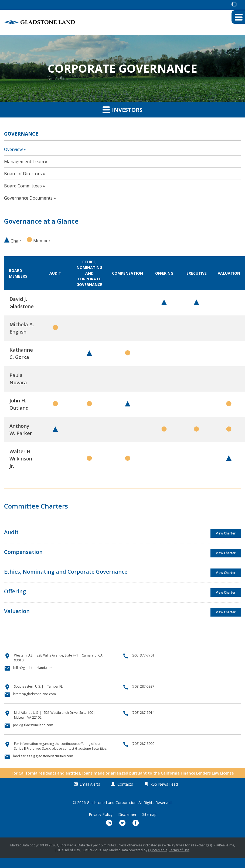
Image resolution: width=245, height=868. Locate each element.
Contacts (125, 784)
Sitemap (149, 815)
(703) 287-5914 (143, 713)
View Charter (226, 533)
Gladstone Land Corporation (112, 803)
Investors (122, 110)
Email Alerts (90, 784)
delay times (176, 845)
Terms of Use (179, 850)
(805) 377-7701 (143, 655)
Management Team (24, 162)
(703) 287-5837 (143, 686)
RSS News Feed (164, 784)
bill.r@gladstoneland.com (33, 668)
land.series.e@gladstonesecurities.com (43, 756)
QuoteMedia (67, 845)
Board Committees (23, 186)
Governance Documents (28, 198)
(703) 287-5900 (143, 744)
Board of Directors (23, 174)
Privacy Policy (101, 815)
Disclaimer (127, 815)
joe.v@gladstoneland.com (33, 725)
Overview (13, 149)
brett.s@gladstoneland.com (35, 694)
